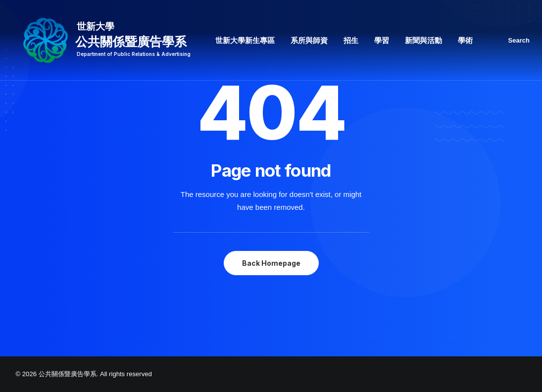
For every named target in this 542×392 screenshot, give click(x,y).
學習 (382, 40)
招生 (351, 40)
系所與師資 (309, 40)
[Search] (520, 40)
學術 (465, 40)
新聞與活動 (423, 40)
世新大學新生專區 (245, 40)
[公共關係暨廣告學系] (103, 40)
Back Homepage (271, 263)
